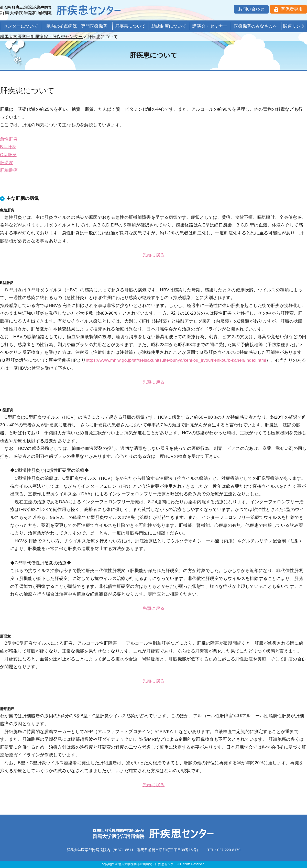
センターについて (21, 26)
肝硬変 (7, 163)
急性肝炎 (9, 139)
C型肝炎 (8, 155)
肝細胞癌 (9, 170)
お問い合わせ (251, 9)
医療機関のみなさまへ (256, 26)
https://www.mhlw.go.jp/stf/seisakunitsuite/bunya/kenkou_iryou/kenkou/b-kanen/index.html (176, 360)
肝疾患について (130, 26)
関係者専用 (292, 9)
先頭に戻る (154, 255)
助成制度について (169, 26)
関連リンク (294, 26)
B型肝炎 (8, 147)
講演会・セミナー (210, 26)
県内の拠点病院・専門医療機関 (77, 26)
